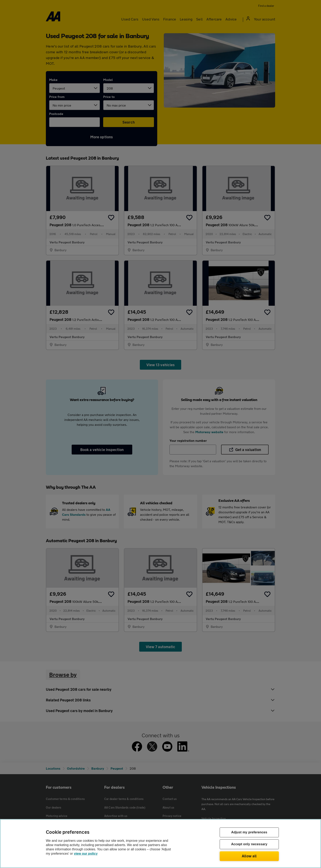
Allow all (249, 856)
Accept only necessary (249, 844)
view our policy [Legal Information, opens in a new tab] (86, 854)
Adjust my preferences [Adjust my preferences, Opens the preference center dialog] (249, 832)
